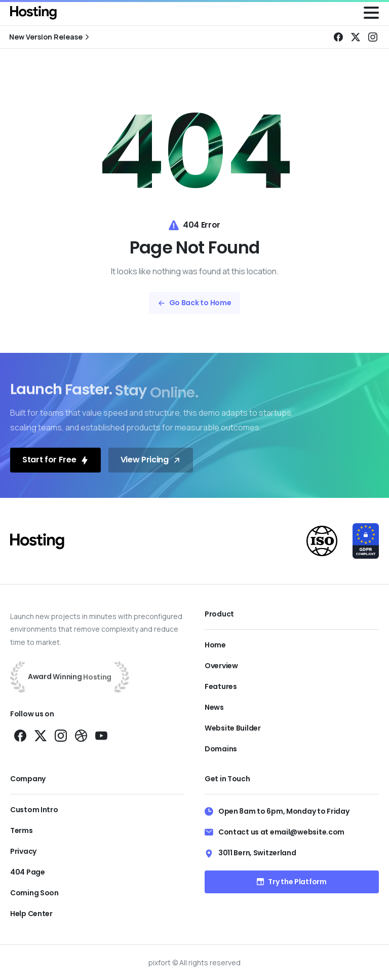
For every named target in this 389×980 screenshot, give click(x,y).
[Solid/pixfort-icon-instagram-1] (61, 735)
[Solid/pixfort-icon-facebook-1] (20, 735)
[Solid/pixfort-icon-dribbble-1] (81, 735)
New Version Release (50, 37)
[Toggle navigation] (371, 13)
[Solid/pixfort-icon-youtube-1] (101, 735)
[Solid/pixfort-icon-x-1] (41, 735)
